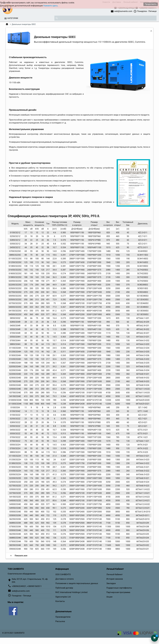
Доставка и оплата (64, 579)
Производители (63, 617)
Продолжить (151, 4)
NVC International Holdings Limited (71, 592)
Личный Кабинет (115, 574)
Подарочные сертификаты (119, 588)
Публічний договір (64, 588)
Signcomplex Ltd (63, 597)
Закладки (111, 583)
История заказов (115, 579)
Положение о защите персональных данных (77, 583)
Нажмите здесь (50, 6)
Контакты (60, 601)
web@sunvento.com (121, 11)
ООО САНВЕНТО (63, 574)
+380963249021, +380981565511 (27, 586)
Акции (109, 597)
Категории (13, 18)
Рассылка (60, 621)
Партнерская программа (118, 592)
